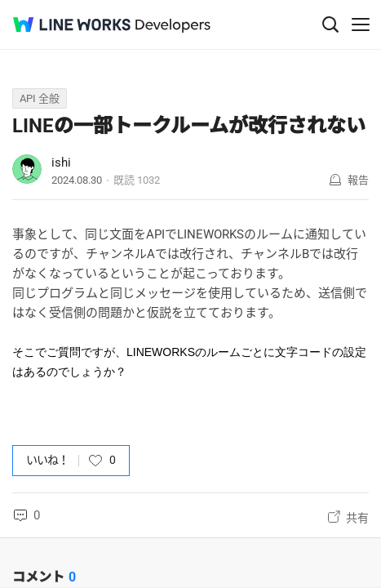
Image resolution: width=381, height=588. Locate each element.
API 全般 (40, 98)
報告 (358, 180)
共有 (357, 518)
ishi (61, 163)
